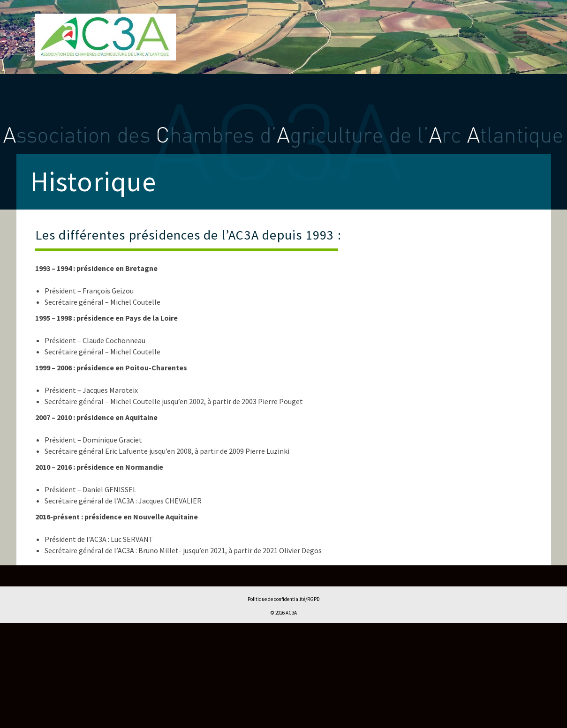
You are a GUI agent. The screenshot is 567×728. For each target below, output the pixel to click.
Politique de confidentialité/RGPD (284, 599)
